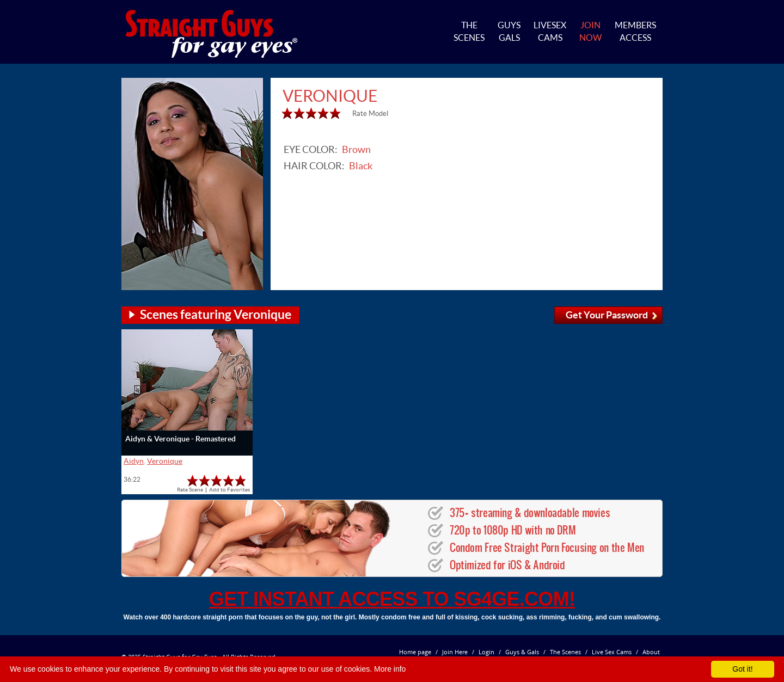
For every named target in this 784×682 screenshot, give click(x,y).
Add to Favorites (229, 490)
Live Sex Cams (612, 652)
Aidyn (134, 461)
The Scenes (565, 652)
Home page (415, 652)
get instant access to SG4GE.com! (392, 599)
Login (486, 652)
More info (390, 669)
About (651, 652)
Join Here (455, 652)
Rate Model (370, 113)
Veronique (165, 461)
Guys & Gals (522, 652)
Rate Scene (190, 490)
